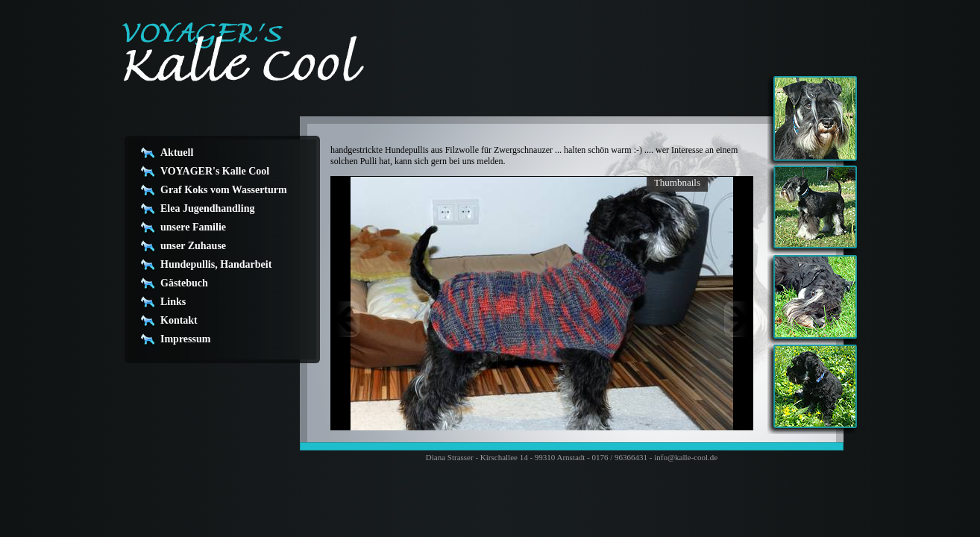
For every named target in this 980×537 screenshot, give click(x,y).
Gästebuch (184, 283)
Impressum (185, 339)
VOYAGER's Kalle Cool (215, 171)
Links (173, 302)
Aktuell (177, 153)
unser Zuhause (193, 246)
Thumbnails (677, 182)
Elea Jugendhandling (207, 208)
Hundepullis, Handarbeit (216, 264)
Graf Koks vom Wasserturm (224, 190)
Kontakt (179, 320)
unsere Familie (193, 227)
